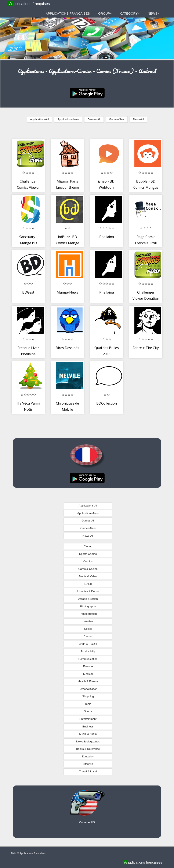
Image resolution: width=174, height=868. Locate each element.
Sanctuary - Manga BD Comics (28, 243)
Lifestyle (88, 764)
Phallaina (107, 237)
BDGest (28, 292)
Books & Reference (88, 749)
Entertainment (88, 719)
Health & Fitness (88, 681)
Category (130, 13)
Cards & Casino (88, 569)
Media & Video (88, 576)
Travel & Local (88, 771)
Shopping (88, 696)
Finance (88, 666)
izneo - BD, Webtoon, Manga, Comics (107, 188)
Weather (88, 621)
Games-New (117, 119)
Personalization (88, 689)
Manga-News (67, 292)
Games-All (94, 119)
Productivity (88, 651)
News (153, 13)
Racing (88, 546)
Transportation (88, 614)
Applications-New (68, 119)
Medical (88, 674)
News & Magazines (88, 741)
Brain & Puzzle (88, 644)
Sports (88, 711)
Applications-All (39, 119)
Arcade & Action (88, 599)
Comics (88, 561)
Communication (88, 659)
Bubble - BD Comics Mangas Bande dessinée (146, 188)
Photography (88, 606)
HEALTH (88, 584)
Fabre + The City (146, 348)
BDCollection (107, 403)
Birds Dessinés (67, 348)
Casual (88, 636)
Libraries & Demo (88, 591)
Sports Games (88, 554)
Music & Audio (88, 734)
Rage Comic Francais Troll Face (146, 243)
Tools (88, 704)
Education (88, 756)
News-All (138, 119)
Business (88, 726)
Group (105, 13)
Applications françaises (30, 4)
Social (88, 629)
